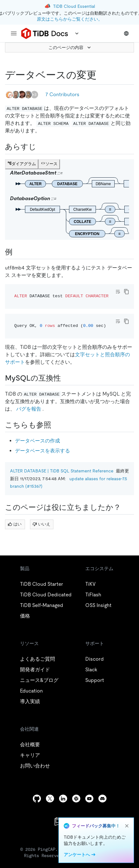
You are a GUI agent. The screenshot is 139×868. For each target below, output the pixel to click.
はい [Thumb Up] (15, 524)
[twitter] (50, 799)
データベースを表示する (42, 451)
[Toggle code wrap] (118, 292)
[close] (127, 826)
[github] (37, 799)
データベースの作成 (37, 441)
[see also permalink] (56, 425)
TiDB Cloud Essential (74, 6)
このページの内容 (70, 47)
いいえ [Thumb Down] (41, 524)
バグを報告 (29, 409)
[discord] (102, 799)
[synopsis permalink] (41, 147)
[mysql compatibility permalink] (66, 378)
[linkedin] (63, 799)
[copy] (127, 292)
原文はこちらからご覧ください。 (70, 19)
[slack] (76, 799)
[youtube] (89, 799)
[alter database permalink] (102, 75)
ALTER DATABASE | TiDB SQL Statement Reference (62, 471)
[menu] (14, 33)
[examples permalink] (17, 252)
